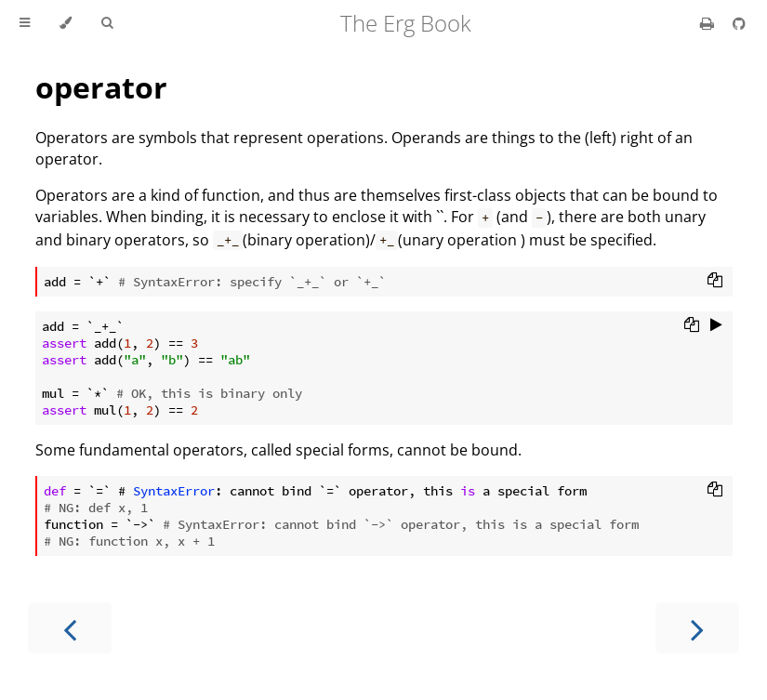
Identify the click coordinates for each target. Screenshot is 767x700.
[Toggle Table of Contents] (25, 23)
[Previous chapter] (70, 628)
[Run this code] (716, 326)
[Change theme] (66, 23)
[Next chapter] (697, 628)
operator (101, 87)
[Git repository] (739, 23)
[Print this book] (709, 23)
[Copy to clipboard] (715, 282)
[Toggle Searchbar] (107, 23)
